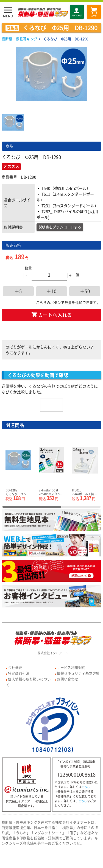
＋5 (18, 291)
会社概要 (15, 667)
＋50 (85, 291)
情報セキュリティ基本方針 (78, 673)
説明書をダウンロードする (60, 227)
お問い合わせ (68, 679)
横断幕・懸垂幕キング (20, 39)
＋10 (51, 291)
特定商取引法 (19, 673)
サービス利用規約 (71, 667)
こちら (86, 787)
